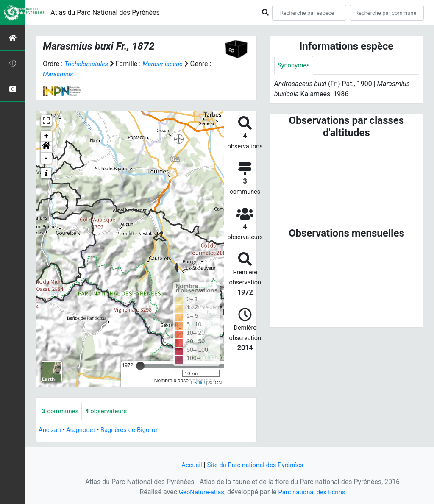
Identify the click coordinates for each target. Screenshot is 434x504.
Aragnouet (83, 430)
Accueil (188, 465)
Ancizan (51, 430)
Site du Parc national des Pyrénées (256, 465)
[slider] (140, 366)
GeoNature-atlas (199, 492)
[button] (46, 147)
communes (62, 411)
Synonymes (295, 65)
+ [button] (46, 136)
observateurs (111, 411)
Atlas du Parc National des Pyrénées (105, 13)
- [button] (46, 158)
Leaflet (198, 383)
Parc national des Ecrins (313, 492)
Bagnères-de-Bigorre (135, 430)
